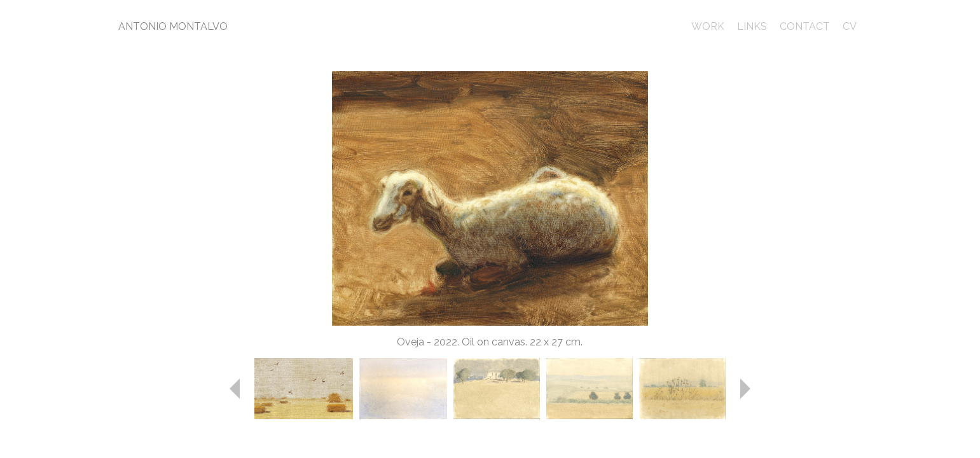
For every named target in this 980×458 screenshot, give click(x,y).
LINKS (752, 26)
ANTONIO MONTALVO (173, 26)
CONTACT (805, 26)
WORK (708, 26)
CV (850, 26)
